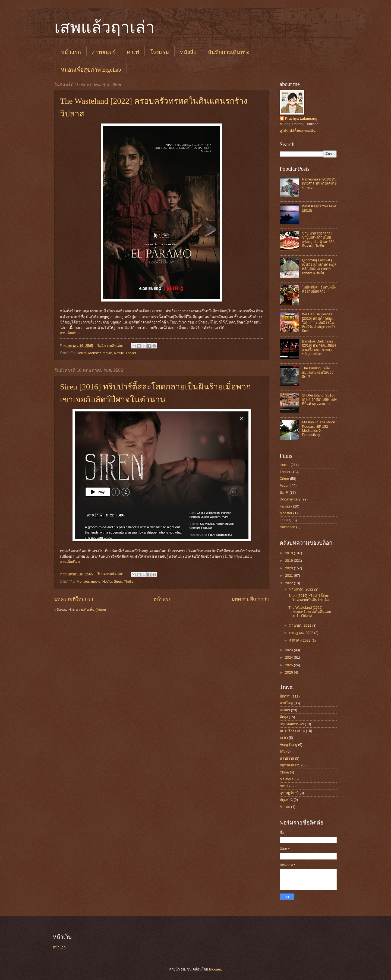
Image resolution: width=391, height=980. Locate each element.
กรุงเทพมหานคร (292, 724)
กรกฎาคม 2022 (302, 633)
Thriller (131, 353)
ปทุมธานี (286, 800)
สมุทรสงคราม (290, 765)
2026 (289, 672)
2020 (289, 568)
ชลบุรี (284, 786)
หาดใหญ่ (286, 703)
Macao (285, 807)
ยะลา (284, 738)
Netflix (119, 353)
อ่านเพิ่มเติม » (70, 333)
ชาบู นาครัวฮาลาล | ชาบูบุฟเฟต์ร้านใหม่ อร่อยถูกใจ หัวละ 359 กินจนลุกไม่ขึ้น (318, 240)
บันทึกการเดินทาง (229, 52)
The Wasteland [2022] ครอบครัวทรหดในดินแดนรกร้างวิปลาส (310, 612)
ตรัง (283, 751)
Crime (284, 479)
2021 (289, 575)
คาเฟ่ (133, 52)
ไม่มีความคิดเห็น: (111, 346)
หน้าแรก (71, 52)
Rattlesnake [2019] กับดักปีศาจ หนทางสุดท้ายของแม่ (319, 183)
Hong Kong (288, 745)
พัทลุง (284, 717)
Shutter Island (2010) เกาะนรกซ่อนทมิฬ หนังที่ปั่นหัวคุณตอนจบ (319, 399)
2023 (289, 650)
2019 (289, 561)
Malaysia (287, 779)
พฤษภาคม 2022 (302, 589)
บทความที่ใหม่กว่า (74, 599)
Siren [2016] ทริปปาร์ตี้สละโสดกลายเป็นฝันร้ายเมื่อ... (310, 598)
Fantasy (286, 506)
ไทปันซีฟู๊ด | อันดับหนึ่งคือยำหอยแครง (319, 289)
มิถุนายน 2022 (301, 625)
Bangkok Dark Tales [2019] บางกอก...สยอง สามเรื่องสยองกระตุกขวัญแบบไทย (319, 348)
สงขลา (285, 710)
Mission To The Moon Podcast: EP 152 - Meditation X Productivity (319, 428)
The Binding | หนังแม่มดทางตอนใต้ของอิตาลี (318, 372)
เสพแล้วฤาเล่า (105, 27)
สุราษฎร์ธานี (289, 793)
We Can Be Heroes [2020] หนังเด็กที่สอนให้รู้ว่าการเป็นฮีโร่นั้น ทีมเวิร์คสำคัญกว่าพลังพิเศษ (319, 323)
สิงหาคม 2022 (300, 640)
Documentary (290, 499)
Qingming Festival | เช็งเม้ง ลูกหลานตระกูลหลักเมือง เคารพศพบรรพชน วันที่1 (319, 266)
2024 (289, 657)
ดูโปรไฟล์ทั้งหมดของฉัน (298, 131)
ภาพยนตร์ (104, 52)
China (284, 772)
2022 (289, 583)
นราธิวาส (287, 758)
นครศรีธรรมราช (292, 731)
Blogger (215, 969)
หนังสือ (188, 52)
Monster (94, 353)
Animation (287, 527)
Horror (81, 353)
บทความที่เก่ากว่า (250, 599)
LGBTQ (286, 520)
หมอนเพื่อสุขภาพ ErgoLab (91, 70)
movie (107, 353)
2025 (289, 665)
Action (285, 485)
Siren (118, 581)
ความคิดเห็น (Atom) (91, 610)
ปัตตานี (285, 696)
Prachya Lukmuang (301, 118)
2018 (289, 553)
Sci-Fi (284, 492)
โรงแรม (160, 52)
